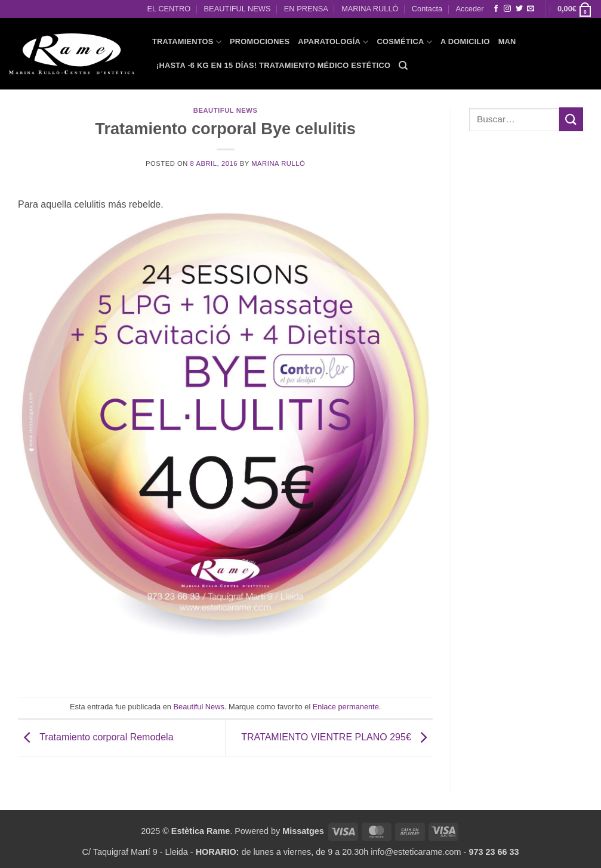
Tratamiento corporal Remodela (96, 737)
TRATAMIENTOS (187, 42)
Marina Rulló (278, 163)
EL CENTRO (169, 9)
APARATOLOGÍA (333, 42)
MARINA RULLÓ (370, 9)
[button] (575, 9)
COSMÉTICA (404, 42)
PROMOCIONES (260, 41)
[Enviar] (571, 119)
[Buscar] (403, 66)
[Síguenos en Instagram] (507, 9)
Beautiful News (226, 110)
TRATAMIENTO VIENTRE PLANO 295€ (337, 737)
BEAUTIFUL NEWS (238, 9)
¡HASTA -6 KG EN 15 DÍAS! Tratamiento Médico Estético (273, 65)
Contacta (427, 9)
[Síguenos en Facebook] (496, 9)
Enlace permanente (346, 707)
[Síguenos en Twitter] (519, 9)
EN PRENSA (306, 9)
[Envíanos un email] (531, 9)
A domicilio (465, 41)
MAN (507, 41)
